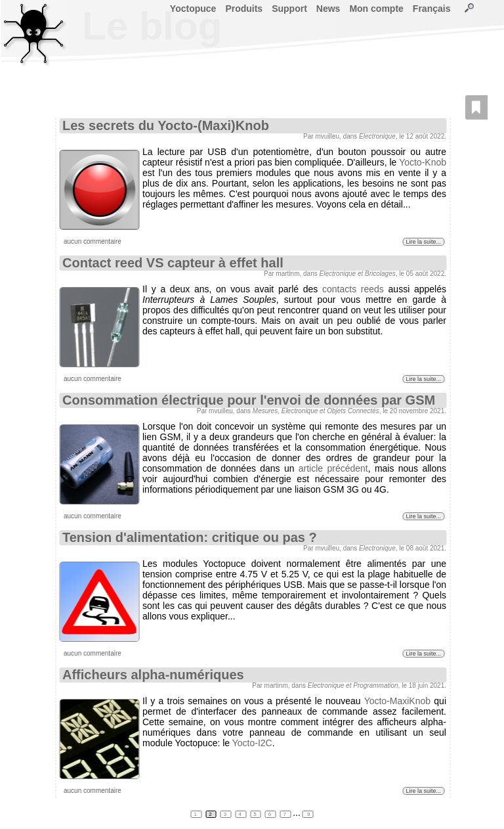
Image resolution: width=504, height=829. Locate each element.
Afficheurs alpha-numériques (153, 675)
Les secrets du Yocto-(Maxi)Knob (166, 125)
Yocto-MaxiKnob (397, 701)
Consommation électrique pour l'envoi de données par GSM (249, 400)
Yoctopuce (193, 9)
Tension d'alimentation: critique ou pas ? (190, 537)
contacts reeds (353, 289)
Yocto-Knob (423, 162)
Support (289, 9)
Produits (244, 9)
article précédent (333, 468)
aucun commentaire (93, 241)
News (328, 9)
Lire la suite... (423, 242)
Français (432, 9)
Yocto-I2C (252, 743)
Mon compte (376, 9)
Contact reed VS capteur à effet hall (173, 263)
